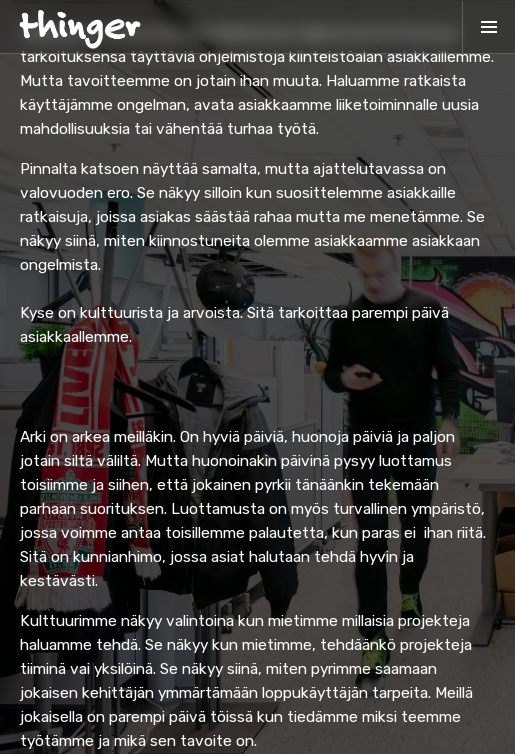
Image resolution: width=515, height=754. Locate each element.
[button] (488, 27)
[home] (79, 27)
